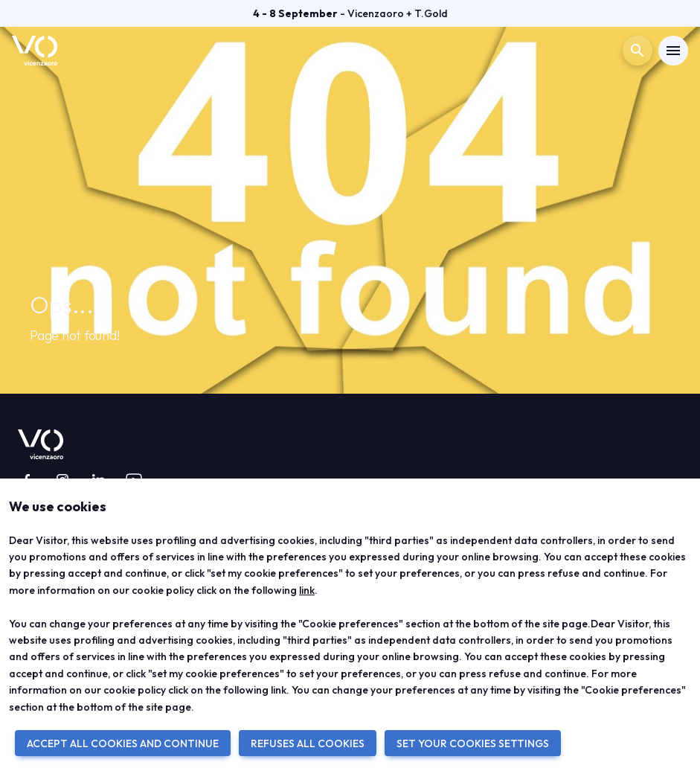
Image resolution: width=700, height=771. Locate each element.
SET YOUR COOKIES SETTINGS (473, 743)
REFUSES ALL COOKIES (308, 743)
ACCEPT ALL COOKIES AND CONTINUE (123, 743)
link (307, 590)
